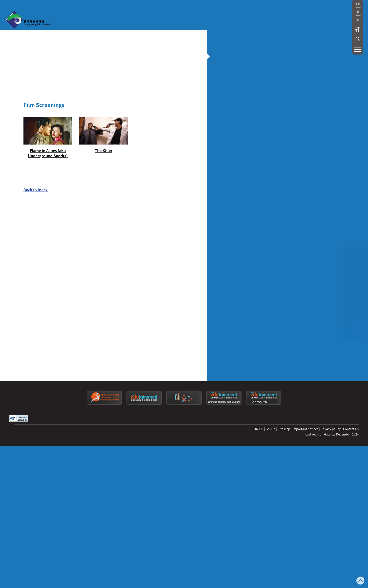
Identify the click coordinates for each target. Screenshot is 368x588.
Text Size (358, 29)
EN (358, 4)
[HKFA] (28, 20)
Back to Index (36, 382)
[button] (358, 39)
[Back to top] (360, 581)
